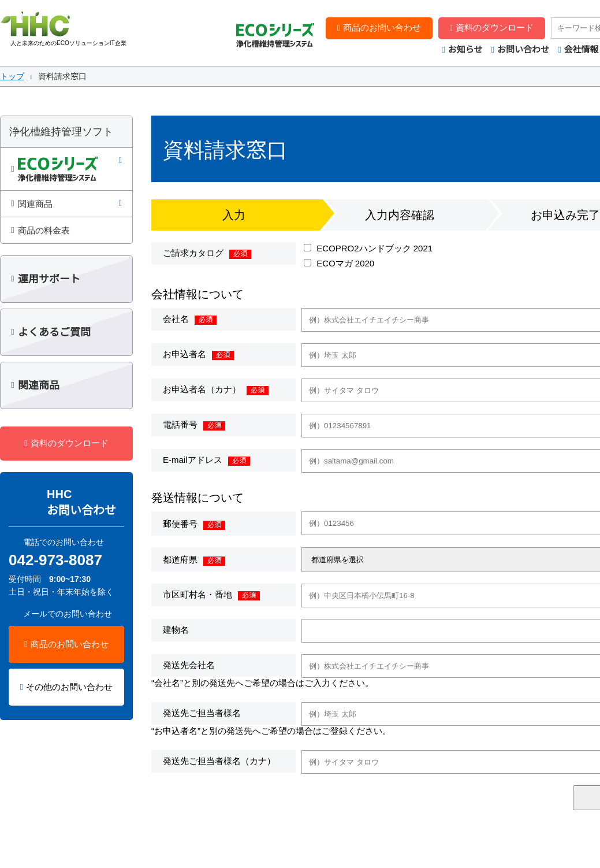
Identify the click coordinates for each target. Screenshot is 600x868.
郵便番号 (180, 524)
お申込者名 (185, 354)
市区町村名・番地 (197, 594)
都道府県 (180, 560)
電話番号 (180, 424)
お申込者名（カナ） (202, 389)
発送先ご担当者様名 (202, 713)
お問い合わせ (523, 49)
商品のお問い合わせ (382, 27)
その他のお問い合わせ (69, 687)
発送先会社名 (189, 665)
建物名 (176, 630)
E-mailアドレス (193, 460)
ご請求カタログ (193, 253)
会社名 (176, 319)
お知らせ (465, 49)
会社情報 (581, 49)
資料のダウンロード (495, 27)
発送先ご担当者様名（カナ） (219, 761)
